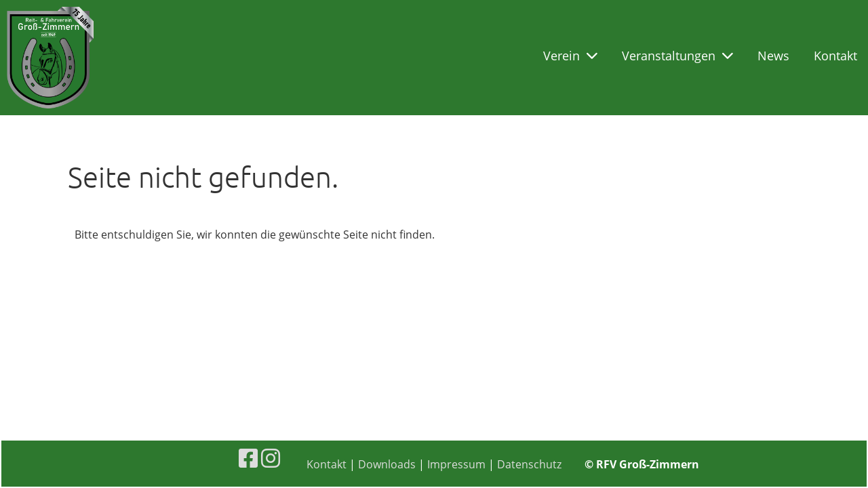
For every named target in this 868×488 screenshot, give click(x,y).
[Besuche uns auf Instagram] (271, 458)
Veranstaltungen (677, 56)
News (773, 56)
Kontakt (835, 56)
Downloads (387, 464)
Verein (570, 56)
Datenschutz (529, 464)
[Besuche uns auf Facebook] (248, 458)
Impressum (456, 464)
